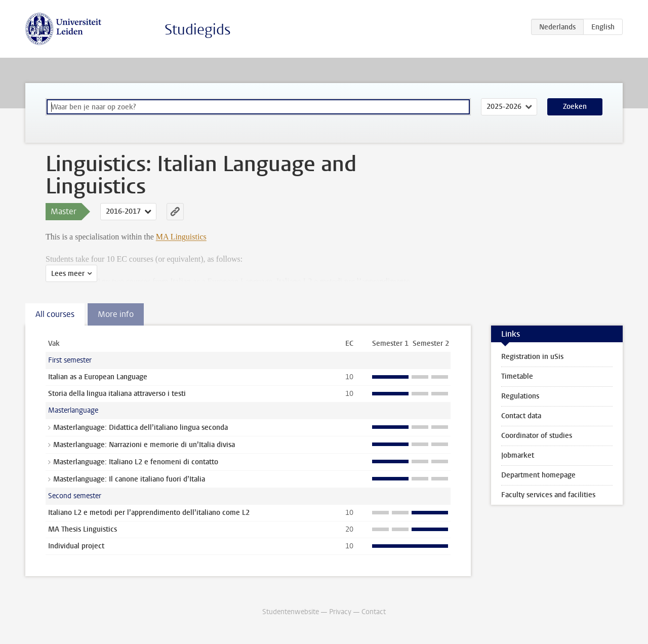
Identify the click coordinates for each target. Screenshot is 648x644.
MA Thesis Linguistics (83, 529)
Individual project (76, 546)
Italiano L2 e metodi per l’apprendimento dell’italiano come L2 (149, 513)
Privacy (340, 612)
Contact (374, 612)
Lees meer (68, 274)
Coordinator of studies (537, 436)
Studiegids (198, 30)
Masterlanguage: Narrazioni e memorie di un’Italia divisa (144, 445)
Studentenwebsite (291, 612)
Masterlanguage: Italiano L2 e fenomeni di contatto (136, 462)
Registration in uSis (532, 357)
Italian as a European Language (98, 377)
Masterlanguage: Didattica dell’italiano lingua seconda (140, 428)
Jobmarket (518, 455)
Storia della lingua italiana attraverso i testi (117, 394)
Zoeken (575, 107)
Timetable (517, 376)
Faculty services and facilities (548, 495)
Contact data (521, 416)
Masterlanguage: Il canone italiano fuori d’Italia (129, 479)
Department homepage (538, 475)
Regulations (520, 396)
